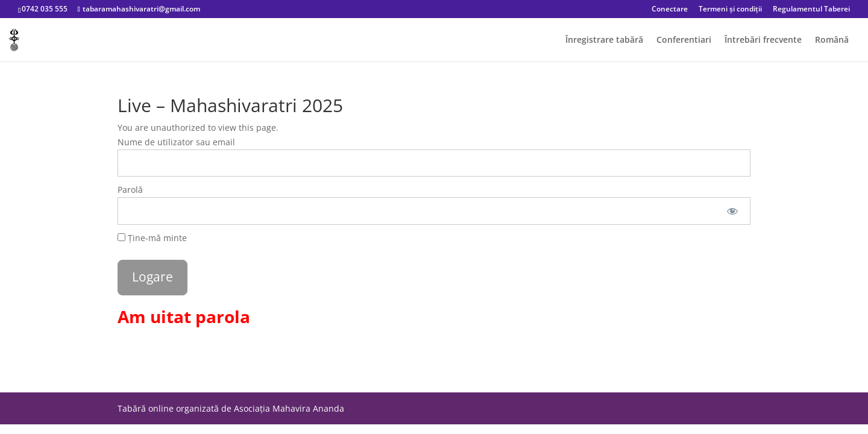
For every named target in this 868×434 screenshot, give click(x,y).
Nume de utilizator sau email (176, 142)
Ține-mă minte (152, 238)
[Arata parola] (733, 211)
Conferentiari (684, 40)
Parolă (130, 190)
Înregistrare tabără (604, 40)
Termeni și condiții (730, 10)
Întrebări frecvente (763, 40)
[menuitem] (832, 49)
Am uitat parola (184, 316)
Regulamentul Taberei (811, 10)
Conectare (670, 10)
